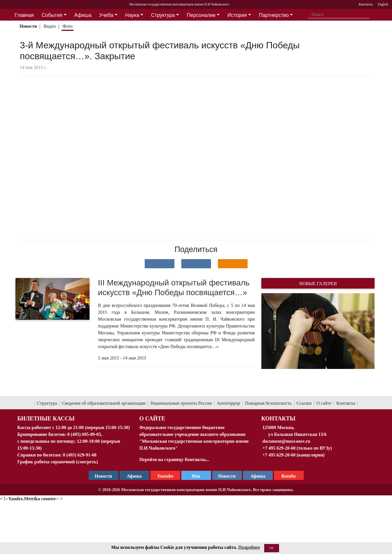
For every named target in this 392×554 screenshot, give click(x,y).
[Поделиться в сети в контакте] (160, 264)
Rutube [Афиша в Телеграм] (289, 476)
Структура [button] (163, 15)
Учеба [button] (106, 15)
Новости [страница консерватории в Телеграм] (103, 476)
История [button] (237, 15)
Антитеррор (228, 403)
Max (196, 476)
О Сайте (152, 418)
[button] (270, 331)
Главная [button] (24, 15)
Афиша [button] (83, 15)
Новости (28, 26)
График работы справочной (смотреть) (58, 462)
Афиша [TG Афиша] (134, 476)
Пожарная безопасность (268, 403)
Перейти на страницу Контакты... (174, 459)
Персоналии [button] (201, 15)
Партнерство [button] (274, 15)
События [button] (52, 15)
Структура (47, 403)
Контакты (346, 403)
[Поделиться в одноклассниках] (233, 264)
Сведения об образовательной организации (104, 403)
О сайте (324, 403)
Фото (67, 26)
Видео (50, 26)
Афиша (258, 476)
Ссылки (304, 403)
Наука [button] (132, 15)
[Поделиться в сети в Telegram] (196, 264)
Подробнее (249, 547)
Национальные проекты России (181, 403)
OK (272, 548)
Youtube (165, 476)
